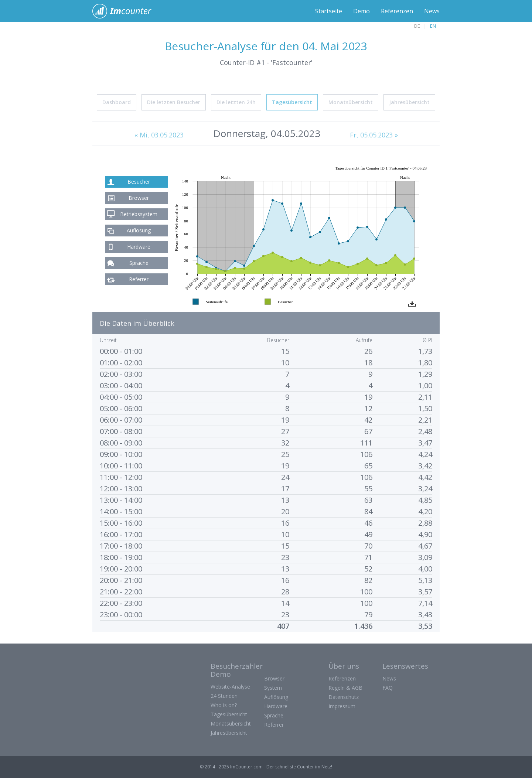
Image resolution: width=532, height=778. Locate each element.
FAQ (388, 688)
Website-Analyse (230, 687)
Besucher (139, 182)
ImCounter (126, 11)
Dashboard (117, 102)
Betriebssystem (139, 214)
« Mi (159, 135)
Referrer (139, 279)
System (273, 688)
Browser (139, 198)
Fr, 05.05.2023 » (374, 135)
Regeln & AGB (345, 688)
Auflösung (139, 230)
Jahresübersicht (409, 102)
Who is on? (224, 705)
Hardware (139, 247)
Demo (362, 11)
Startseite (329, 11)
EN (433, 26)
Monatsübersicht (351, 102)
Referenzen (397, 11)
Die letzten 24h (236, 102)
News (432, 11)
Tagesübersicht (292, 102)
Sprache (139, 263)
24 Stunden (224, 696)
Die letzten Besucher (174, 102)
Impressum (342, 706)
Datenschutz (344, 697)
